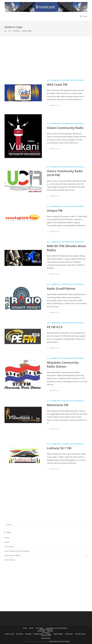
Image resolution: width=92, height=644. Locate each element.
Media (7, 542)
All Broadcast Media (46, 555)
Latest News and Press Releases (17, 551)
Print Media (9, 547)
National (50, 631)
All (48, 80)
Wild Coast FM (57, 84)
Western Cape (46, 635)
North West (69, 634)
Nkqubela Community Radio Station (63, 364)
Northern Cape (80, 634)
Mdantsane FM (58, 405)
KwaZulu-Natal (38, 634)
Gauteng (28, 634)
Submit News (10, 560)
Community (56, 80)
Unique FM (55, 210)
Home (7, 538)
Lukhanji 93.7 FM (59, 448)
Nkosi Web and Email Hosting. (60, 641)
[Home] (5, 31)
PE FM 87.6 (55, 327)
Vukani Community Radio (65, 128)
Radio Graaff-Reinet (61, 288)
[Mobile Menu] (84, 16)
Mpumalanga (58, 634)
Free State (20, 634)
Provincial (79, 80)
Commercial (56, 206)
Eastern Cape (68, 80)
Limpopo (49, 634)
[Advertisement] (46, 61)
